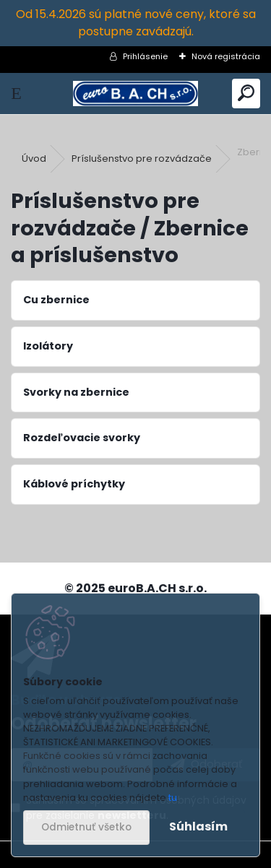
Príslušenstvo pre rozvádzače (142, 159)
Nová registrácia (226, 56)
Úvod (34, 159)
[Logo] (135, 94)
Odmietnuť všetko (86, 827)
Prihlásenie (145, 56)
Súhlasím (198, 826)
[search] (246, 94)
